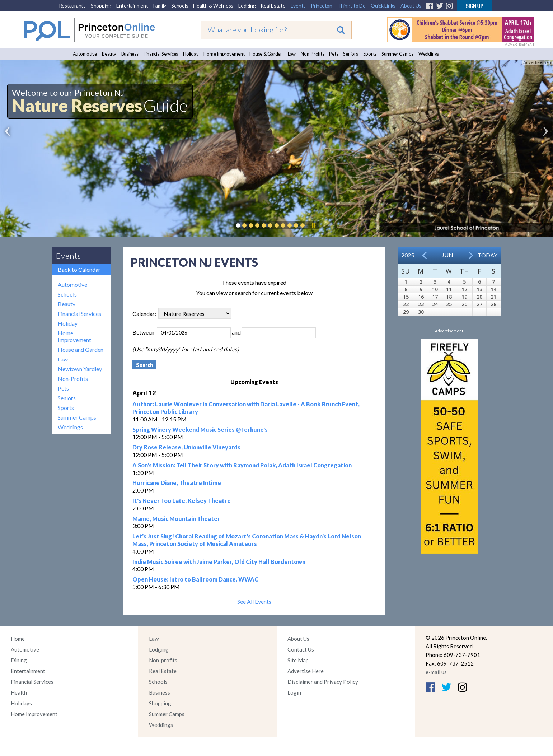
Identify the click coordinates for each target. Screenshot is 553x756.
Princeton (322, 6)
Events (298, 6)
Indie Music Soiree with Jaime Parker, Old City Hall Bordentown (219, 562)
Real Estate (273, 6)
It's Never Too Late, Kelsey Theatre (182, 501)
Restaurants (72, 6)
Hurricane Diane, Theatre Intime (177, 483)
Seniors (350, 54)
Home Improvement (224, 54)
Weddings (429, 54)
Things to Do (352, 6)
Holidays (21, 703)
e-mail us (436, 672)
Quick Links (383, 6)
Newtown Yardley (80, 369)
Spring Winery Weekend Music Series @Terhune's (200, 430)
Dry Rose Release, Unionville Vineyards (186, 447)
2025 (408, 255)
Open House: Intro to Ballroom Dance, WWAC (195, 579)
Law (292, 54)
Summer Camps (397, 54)
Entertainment (132, 6)
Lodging (247, 6)
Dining (19, 660)
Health (19, 692)
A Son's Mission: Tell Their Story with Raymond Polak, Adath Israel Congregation (242, 465)
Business (130, 54)
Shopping (101, 6)
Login (294, 692)
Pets (334, 54)
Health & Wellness (213, 6)
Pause (313, 225)
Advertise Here (306, 671)
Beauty (109, 54)
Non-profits (163, 660)
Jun (447, 255)
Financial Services (161, 54)
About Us (411, 6)
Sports (370, 54)
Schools (180, 6)
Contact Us (301, 649)
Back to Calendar (79, 269)
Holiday (191, 54)
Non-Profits (312, 54)
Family (160, 6)
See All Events (254, 601)
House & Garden (266, 54)
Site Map (298, 660)
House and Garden (81, 349)
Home (18, 639)
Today (488, 255)
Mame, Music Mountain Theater (176, 519)
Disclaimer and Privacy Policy (323, 682)
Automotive (85, 54)
